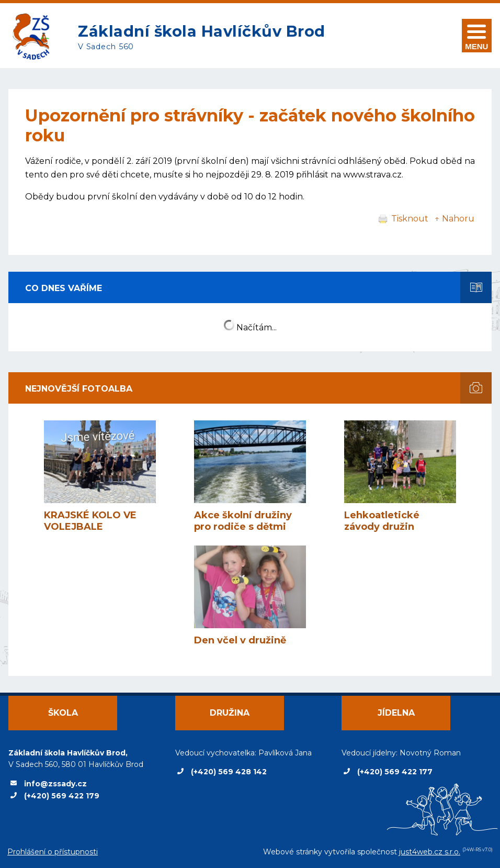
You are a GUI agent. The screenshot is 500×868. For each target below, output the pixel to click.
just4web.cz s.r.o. (430, 852)
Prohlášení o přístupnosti (53, 852)
